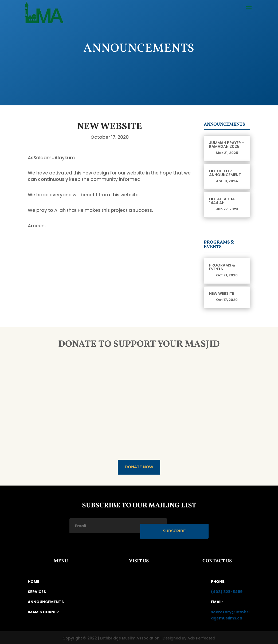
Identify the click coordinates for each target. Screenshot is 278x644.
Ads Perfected (201, 637)
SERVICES (37, 590)
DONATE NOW (139, 467)
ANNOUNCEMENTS (46, 600)
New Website (222, 293)
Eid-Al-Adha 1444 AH (222, 201)
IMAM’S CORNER (43, 610)
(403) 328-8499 (227, 590)
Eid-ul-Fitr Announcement (225, 173)
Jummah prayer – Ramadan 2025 (227, 145)
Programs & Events (222, 267)
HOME (34, 580)
